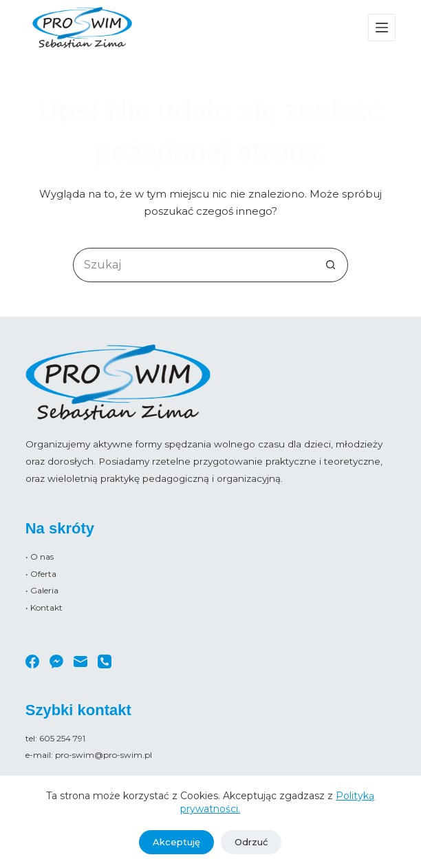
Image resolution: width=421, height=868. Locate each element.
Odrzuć (251, 842)
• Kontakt (44, 607)
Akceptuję (176, 842)
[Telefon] (105, 661)
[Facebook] (32, 661)
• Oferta (41, 574)
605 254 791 (62, 738)
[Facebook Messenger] (56, 661)
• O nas (40, 557)
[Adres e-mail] (80, 661)
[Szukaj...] (193, 265)
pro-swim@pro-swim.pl (104, 755)
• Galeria (42, 590)
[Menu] (382, 28)
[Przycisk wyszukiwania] (331, 265)
